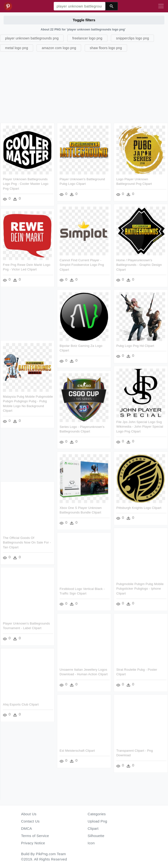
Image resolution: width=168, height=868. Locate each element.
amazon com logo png (59, 48)
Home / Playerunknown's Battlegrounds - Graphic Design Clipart (139, 265)
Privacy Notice (33, 843)
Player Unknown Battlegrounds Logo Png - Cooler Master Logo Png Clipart (26, 184)
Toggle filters (84, 20)
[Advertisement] (83, 87)
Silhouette (96, 836)
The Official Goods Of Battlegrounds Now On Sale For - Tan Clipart (27, 542)
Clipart (93, 828)
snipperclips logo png (132, 38)
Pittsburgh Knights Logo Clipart (139, 508)
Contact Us (30, 821)
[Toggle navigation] (161, 6)
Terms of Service (35, 836)
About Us (29, 814)
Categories (97, 814)
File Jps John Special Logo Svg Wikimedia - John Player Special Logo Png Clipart (140, 427)
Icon (91, 843)
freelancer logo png (87, 38)
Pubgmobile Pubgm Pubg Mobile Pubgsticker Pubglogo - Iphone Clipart (140, 589)
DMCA (27, 828)
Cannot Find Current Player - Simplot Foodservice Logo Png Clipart (82, 265)
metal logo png (17, 48)
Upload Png (97, 821)
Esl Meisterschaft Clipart (77, 750)
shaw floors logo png (106, 48)
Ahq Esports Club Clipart (21, 704)
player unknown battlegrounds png (32, 38)
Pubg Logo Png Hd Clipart (135, 346)
